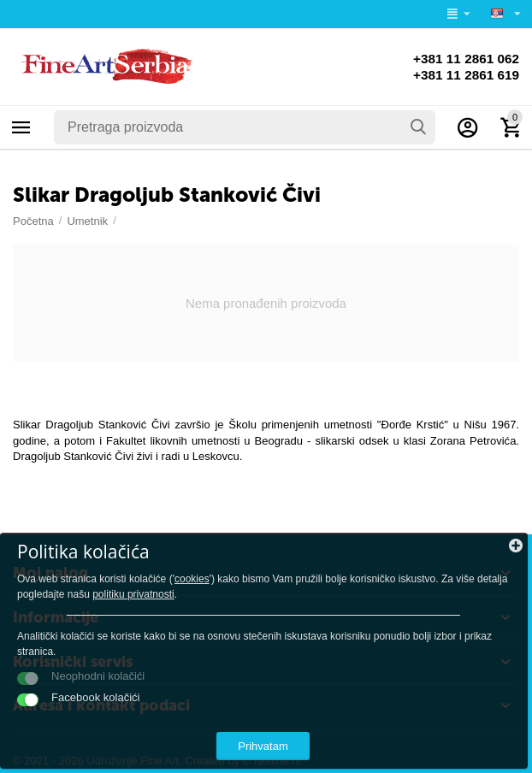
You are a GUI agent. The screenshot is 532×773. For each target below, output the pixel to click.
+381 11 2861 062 (464, 58)
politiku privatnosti (133, 594)
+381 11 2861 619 (464, 75)
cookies (192, 579)
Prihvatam (263, 746)
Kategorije (21, 127)
